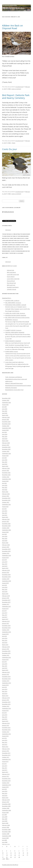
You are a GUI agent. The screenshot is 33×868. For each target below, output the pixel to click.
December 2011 (6, 753)
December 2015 (6, 651)
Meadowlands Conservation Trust (14, 390)
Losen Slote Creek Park (13, 279)
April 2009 (5, 821)
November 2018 (6, 577)
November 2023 (6, 449)
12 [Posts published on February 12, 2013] (11, 853)
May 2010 (5, 793)
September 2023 (6, 453)
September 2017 (6, 606)
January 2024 (6, 445)
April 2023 (5, 464)
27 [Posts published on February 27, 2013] (15, 857)
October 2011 (6, 757)
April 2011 (5, 770)
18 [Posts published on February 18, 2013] (7, 855)
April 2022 (5, 490)
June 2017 (5, 613)
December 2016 (6, 626)
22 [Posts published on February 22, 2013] (23, 855)
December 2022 (6, 473)
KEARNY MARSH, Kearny (12, 352)
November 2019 (6, 551)
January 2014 (6, 700)
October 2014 (6, 681)
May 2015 (5, 666)
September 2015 (6, 657)
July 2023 (4, 458)
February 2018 (6, 596)
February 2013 (6, 723)
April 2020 (5, 541)
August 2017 (5, 609)
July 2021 (4, 509)
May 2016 (5, 640)
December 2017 (6, 600)
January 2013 (6, 725)
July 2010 (4, 789)
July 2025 (4, 407)
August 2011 (5, 762)
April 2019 (5, 566)
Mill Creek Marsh (11, 272)
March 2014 (5, 696)
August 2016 (5, 634)
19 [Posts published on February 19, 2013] (11, 855)
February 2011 (6, 774)
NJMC (10, 89)
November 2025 (6, 398)
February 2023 (6, 468)
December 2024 (6, 422)
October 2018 (6, 579)
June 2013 (5, 715)
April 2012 (5, 745)
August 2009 (5, 812)
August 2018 (5, 583)
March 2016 (5, 645)
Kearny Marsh (11, 277)
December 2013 (6, 702)
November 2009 (6, 806)
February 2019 (6, 570)
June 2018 (5, 587)
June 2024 (5, 434)
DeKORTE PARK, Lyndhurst (12, 301)
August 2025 (5, 405)
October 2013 (6, 706)
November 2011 (6, 755)
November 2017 (6, 602)
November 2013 (6, 704)
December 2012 (6, 728)
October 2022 (6, 477)
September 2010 (6, 785)
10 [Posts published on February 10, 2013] (3, 853)
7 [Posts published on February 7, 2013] (19, 851)
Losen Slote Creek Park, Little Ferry (14, 362)
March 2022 (5, 492)
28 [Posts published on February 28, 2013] (19, 857)
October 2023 (6, 451)
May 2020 (5, 538)
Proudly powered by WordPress (10, 865)
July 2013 (4, 713)
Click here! (8, 230)
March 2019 (5, 568)
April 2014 (5, 694)
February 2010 (6, 800)
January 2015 (6, 674)
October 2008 (6, 834)
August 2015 (5, 660)
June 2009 (5, 817)
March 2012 (5, 747)
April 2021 (5, 515)
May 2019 (5, 564)
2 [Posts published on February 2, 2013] (27, 849)
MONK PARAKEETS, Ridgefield (13, 341)
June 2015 (5, 664)
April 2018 (5, 592)
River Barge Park (11, 283)
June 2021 (5, 511)
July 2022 (4, 483)
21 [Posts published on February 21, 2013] (19, 855)
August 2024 (5, 430)
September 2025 (6, 402)
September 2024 (6, 428)
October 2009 (6, 808)
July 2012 (4, 738)
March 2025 (5, 415)
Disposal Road (11, 281)
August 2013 (5, 711)
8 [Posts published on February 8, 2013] (23, 851)
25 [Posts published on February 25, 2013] (7, 857)
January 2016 (6, 649)
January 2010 (6, 802)
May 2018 (5, 589)
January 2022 (6, 496)
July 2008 (4, 840)
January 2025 (6, 419)
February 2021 (6, 519)
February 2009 (6, 825)
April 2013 (5, 719)
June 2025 (5, 409)
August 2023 (5, 456)
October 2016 (6, 630)
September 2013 (6, 708)
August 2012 (5, 736)
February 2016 (6, 647)
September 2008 (6, 836)
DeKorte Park (11, 270)
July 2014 (4, 687)
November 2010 (6, 781)
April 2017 (5, 617)
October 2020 (6, 528)
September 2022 (6, 479)
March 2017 (5, 619)
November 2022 (6, 475)
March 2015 (5, 670)
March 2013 (5, 721)
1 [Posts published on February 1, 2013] (23, 849)
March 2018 (5, 594)
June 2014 (5, 689)
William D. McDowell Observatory (14, 383)
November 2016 (6, 628)
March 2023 (5, 466)
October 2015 (6, 655)
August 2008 (5, 838)
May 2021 (5, 513)
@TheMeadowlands (8, 212)
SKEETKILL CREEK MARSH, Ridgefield (15, 332)
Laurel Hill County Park (13, 274)
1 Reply (13, 143)
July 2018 (4, 585)
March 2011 (5, 772)
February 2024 (6, 443)
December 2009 (6, 804)
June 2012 (5, 740)
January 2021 (6, 521)
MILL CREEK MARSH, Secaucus (13, 303)
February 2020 (6, 545)
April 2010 (5, 796)
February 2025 (6, 417)
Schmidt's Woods (12, 289)
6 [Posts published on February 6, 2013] (15, 851)
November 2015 (6, 653)
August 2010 (5, 787)
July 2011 (4, 764)
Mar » (8, 859)
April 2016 (5, 643)
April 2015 (5, 668)
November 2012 (6, 730)
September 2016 (6, 632)
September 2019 (6, 555)
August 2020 (5, 532)
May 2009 (5, 819)
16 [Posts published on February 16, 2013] (27, 853)
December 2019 (6, 549)
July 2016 (4, 636)
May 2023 (5, 462)
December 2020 (6, 524)
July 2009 (4, 815)
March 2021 (5, 517)
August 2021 (5, 507)
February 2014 (6, 698)
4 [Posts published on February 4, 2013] (7, 851)
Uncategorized (19, 87)
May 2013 (5, 717)
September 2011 (6, 759)
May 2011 (5, 768)
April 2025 (5, 413)
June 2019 (5, 562)
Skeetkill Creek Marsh (13, 287)
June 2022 (5, 485)
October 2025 (6, 400)
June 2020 (5, 536)
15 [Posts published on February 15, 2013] (23, 853)
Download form (6, 298)
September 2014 (6, 683)
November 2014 (6, 679)
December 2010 (6, 779)
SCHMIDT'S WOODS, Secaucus (13, 330)
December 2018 (6, 575)
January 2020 (6, 547)
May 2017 (5, 615)
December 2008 (6, 829)
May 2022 (5, 487)
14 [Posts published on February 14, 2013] (19, 853)
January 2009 (6, 827)
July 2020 (4, 534)
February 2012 (6, 749)
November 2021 (6, 500)
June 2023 (5, 460)
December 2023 (6, 447)
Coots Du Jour (10, 149)
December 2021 (6, 498)
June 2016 (5, 638)
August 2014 (5, 685)
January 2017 (6, 623)
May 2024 (5, 436)
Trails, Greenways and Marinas (14, 377)
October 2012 (6, 732)
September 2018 (6, 581)
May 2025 (5, 411)
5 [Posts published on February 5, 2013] (11, 851)
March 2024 (5, 441)
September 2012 (6, 734)
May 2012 (5, 742)
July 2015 (4, 662)
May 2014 (5, 691)
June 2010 (5, 791)
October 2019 (6, 553)
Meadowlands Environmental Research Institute (18, 385)
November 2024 (6, 424)
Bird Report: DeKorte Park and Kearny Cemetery (16, 97)
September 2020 (6, 530)
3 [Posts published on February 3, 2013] (2, 851)
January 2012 (6, 751)
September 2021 (6, 504)
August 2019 (5, 558)
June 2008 (5, 842)
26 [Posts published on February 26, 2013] (11, 857)
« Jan (3, 859)
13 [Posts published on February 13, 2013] (15, 853)
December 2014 (6, 677)
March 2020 (5, 543)
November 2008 (6, 832)
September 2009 (6, 810)
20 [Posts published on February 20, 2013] (15, 855)
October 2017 (6, 604)
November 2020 (6, 526)
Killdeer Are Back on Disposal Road (12, 27)
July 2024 (4, 432)
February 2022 (6, 494)
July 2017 (4, 611)
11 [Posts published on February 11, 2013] (7, 853)
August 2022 (5, 481)
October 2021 (6, 502)
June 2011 (5, 766)
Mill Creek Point (11, 285)
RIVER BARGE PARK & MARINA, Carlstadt (16, 305)
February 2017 (6, 621)
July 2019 (4, 560)
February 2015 (6, 672)
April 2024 (5, 439)
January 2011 (6, 776)
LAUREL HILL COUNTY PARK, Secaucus (15, 313)
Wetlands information (11, 388)
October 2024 (6, 426)
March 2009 (5, 823)
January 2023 (6, 470)
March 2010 (5, 798)
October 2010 (6, 783)
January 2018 (6, 598)
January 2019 (6, 572)
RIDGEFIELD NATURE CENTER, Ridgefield (16, 315)
